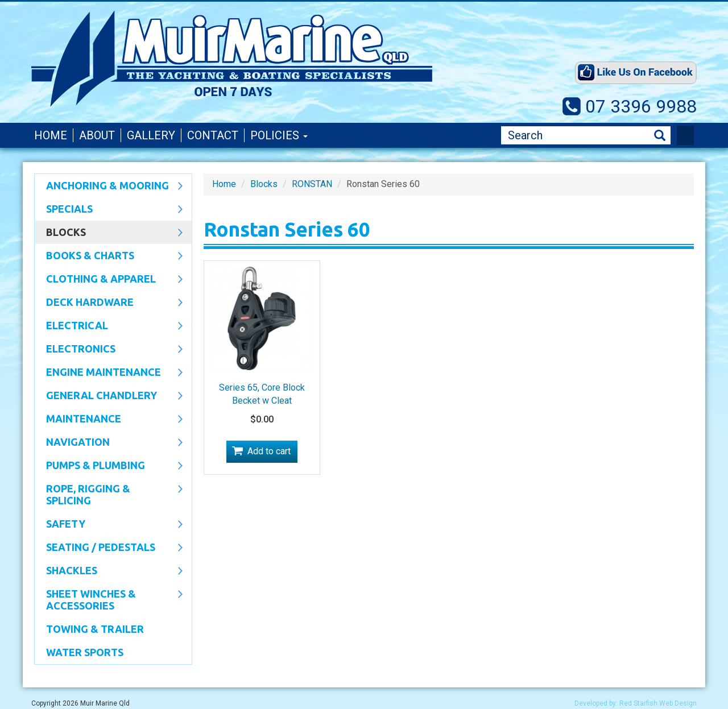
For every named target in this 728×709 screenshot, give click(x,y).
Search (660, 136)
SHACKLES (109, 571)
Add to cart (269, 451)
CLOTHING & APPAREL (109, 280)
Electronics (109, 350)
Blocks (109, 233)
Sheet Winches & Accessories (109, 600)
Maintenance (109, 420)
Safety (109, 525)
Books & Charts (109, 256)
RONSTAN (312, 184)
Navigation (109, 443)
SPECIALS (109, 210)
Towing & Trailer (95, 629)
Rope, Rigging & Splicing (109, 494)
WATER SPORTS (85, 652)
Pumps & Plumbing (109, 466)
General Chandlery (109, 396)
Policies (279, 135)
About (97, 135)
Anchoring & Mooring (109, 186)
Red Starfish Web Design (658, 703)
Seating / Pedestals (109, 548)
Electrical (109, 326)
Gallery (151, 135)
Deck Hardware (109, 303)
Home (51, 135)
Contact (213, 135)
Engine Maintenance (109, 373)
